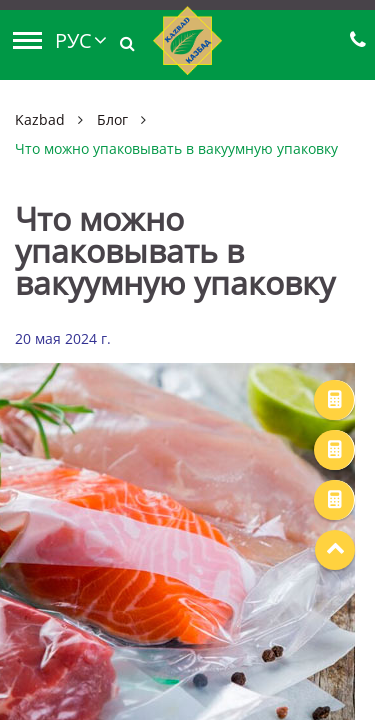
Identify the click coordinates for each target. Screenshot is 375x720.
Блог (112, 119)
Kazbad (40, 119)
